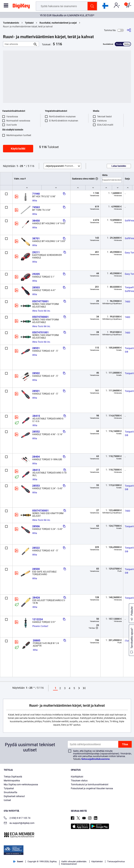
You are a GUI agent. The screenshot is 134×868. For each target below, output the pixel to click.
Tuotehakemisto (11, 23)
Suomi (18, 862)
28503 (36, 287)
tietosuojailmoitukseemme (95, 759)
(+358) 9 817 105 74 (17, 818)
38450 (36, 221)
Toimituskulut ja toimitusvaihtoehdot (90, 785)
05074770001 (40, 301)
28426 (36, 598)
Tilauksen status (79, 781)
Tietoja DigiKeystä (13, 777)
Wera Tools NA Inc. (41, 311)
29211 (36, 252)
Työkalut (29, 23)
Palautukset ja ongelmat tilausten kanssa (92, 788)
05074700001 (40, 317)
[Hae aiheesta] (18, 44)
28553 (36, 486)
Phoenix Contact (40, 626)
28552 (36, 432)
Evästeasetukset (69, 864)
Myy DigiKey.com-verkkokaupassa (21, 785)
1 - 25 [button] (20, 166)
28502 (36, 373)
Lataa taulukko (119, 166)
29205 (36, 274)
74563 (36, 207)
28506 (36, 526)
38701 (36, 238)
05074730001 (40, 511)
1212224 (37, 619)
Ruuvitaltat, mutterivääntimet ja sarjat (58, 23)
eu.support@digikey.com (19, 823)
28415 (36, 416)
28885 (37, 640)
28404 (36, 457)
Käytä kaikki (18, 149)
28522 (36, 548)
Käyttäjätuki (77, 777)
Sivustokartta (10, 792)
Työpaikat (9, 788)
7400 (127, 302)
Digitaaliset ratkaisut (14, 796)
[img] (21, 7)
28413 (36, 470)
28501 (36, 391)
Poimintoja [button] (61, 166)
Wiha (35, 201)
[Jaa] (129, 30)
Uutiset (7, 800)
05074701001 (40, 332)
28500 (36, 569)
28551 (36, 348)
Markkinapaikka (12, 781)
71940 (36, 194)
